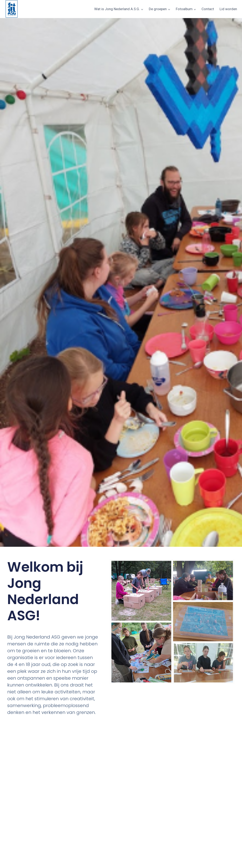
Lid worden (228, 9)
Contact (208, 9)
